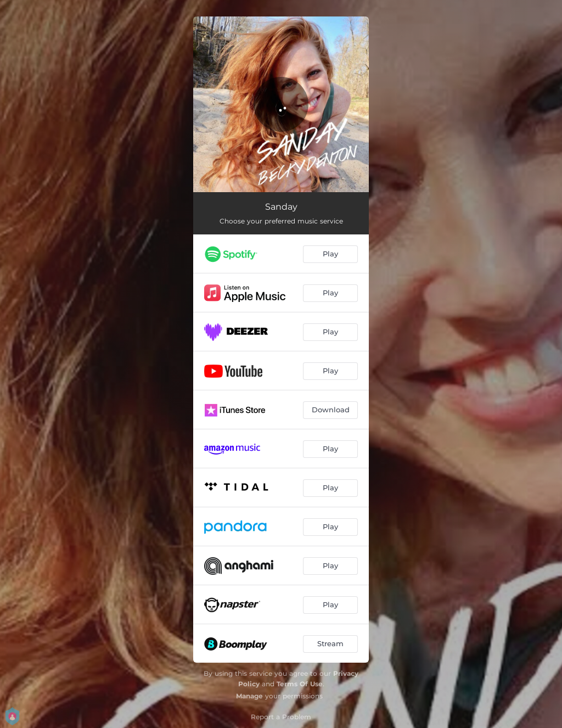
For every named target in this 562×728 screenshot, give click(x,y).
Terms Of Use (300, 684)
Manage (249, 696)
